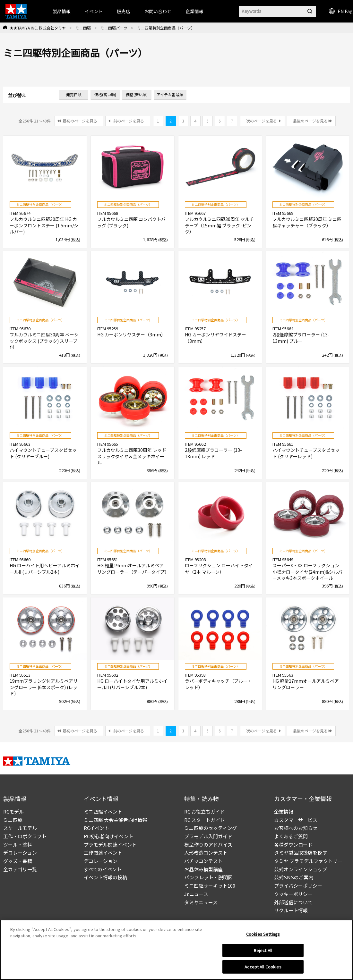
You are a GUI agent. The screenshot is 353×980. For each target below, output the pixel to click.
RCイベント (96, 828)
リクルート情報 (291, 910)
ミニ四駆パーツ (114, 28)
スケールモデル (20, 828)
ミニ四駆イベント (103, 811)
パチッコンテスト (203, 861)
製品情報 (62, 11)
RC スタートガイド (205, 820)
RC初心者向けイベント (108, 836)
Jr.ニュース (196, 894)
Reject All (263, 951)
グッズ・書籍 (18, 861)
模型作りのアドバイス (208, 845)
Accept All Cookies (263, 968)
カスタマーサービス (296, 820)
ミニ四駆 (83, 28)
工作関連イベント (103, 853)
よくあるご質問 (291, 836)
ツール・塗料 (18, 845)
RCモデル (13, 811)
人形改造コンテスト (206, 853)
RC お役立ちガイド (205, 811)
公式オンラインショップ (301, 869)
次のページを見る (262, 121)
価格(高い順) (105, 94)
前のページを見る (129, 121)
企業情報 (284, 811)
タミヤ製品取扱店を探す (301, 853)
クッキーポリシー (293, 894)
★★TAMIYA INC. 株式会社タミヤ (38, 28)
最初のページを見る (80, 121)
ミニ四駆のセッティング (211, 828)
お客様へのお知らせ (296, 828)
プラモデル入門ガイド (208, 836)
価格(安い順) (137, 94)
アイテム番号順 (170, 94)
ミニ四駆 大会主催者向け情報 (116, 820)
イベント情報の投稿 (105, 877)
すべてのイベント (103, 869)
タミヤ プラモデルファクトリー (308, 861)
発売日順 (74, 94)
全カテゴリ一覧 (20, 869)
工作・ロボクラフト (25, 836)
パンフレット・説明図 (208, 877)
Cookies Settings (263, 935)
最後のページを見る (310, 121)
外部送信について (293, 902)
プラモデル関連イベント (110, 845)
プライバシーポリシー (298, 886)
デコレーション (20, 853)
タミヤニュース (201, 902)
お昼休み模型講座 (203, 869)
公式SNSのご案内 (294, 877)
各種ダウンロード (293, 845)
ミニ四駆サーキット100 (210, 886)
